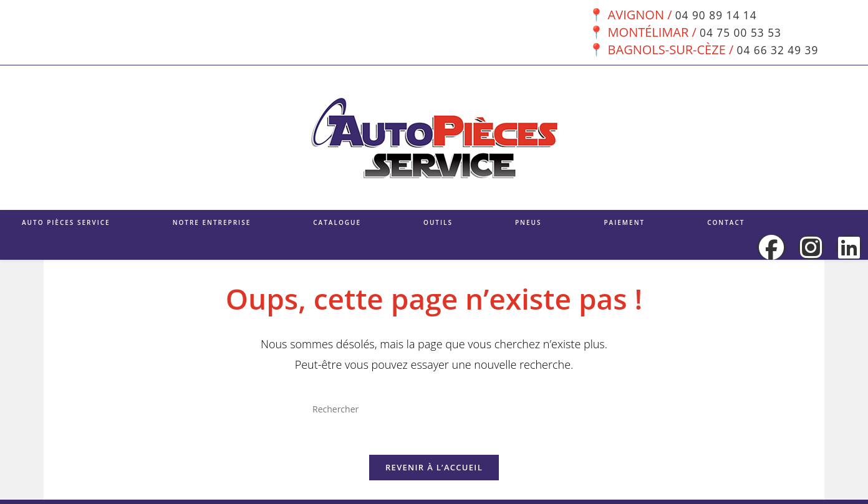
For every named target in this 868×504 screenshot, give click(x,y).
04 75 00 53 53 (739, 32)
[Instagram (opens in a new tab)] (811, 247)
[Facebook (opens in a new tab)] (771, 247)
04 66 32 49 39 (776, 50)
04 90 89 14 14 (714, 15)
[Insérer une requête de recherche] (434, 409)
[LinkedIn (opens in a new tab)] (849, 247)
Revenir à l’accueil (434, 472)
